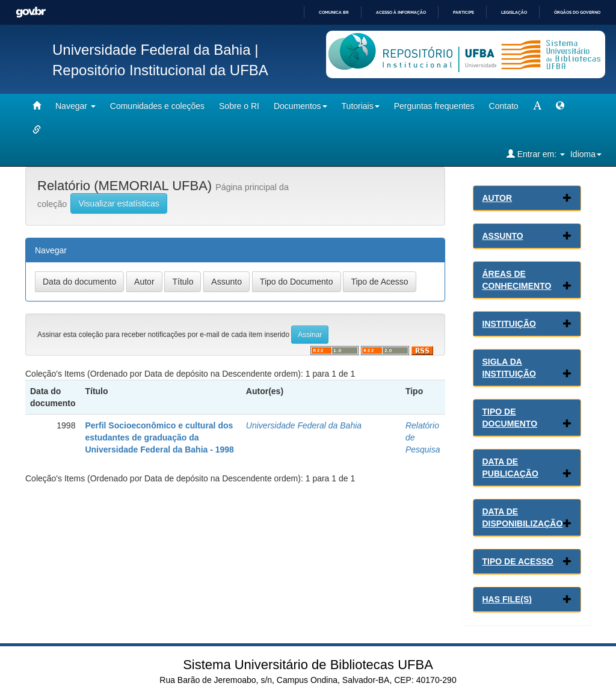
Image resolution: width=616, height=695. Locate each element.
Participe (464, 12)
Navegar (75, 106)
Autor (497, 198)
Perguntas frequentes (434, 106)
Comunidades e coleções (157, 106)
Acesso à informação (401, 12)
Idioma (586, 154)
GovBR (31, 12)
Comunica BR (334, 12)
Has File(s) (507, 599)
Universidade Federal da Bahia (304, 425)
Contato (504, 106)
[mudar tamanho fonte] (537, 106)
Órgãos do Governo (577, 12)
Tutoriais (361, 106)
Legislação (514, 12)
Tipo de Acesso (518, 561)
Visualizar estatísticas (119, 203)
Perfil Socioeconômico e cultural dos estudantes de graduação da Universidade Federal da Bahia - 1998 (159, 437)
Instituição (509, 324)
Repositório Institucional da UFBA (160, 70)
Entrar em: (536, 154)
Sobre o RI (239, 106)
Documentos (300, 106)
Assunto (503, 236)
